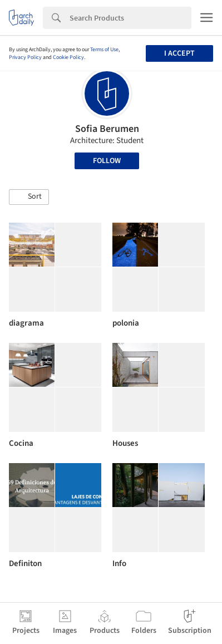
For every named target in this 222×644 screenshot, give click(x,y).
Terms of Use (104, 50)
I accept (179, 53)
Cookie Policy (68, 57)
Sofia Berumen (107, 129)
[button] (29, 197)
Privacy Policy (25, 57)
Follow (107, 161)
